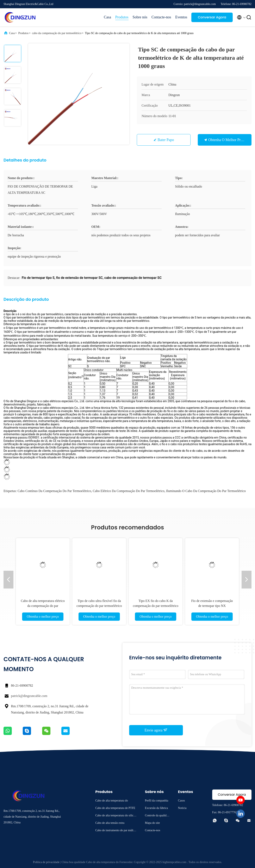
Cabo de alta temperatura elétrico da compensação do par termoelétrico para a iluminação (43, 606)
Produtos (122, 17)
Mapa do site (152, 823)
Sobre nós (140, 17)
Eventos (181, 17)
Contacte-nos (161, 17)
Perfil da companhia (157, 801)
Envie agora (156, 730)
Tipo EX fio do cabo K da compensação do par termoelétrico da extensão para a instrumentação (156, 606)
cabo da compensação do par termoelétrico (57, 33)
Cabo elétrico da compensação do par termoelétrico (129, 491)
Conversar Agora (212, 17)
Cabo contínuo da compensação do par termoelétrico (54, 491)
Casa (108, 17)
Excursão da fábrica (156, 808)
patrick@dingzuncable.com (29, 696)
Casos (181, 801)
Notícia (182, 808)
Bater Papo (166, 140)
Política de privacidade (46, 862)
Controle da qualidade (157, 816)
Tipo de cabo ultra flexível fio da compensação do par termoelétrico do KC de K (99, 606)
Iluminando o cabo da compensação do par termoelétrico (206, 491)
